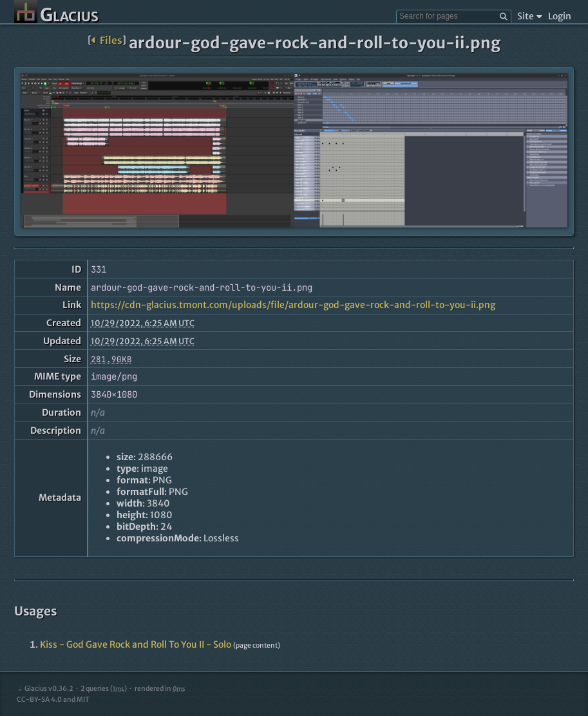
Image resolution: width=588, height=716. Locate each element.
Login (560, 16)
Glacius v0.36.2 (45, 689)
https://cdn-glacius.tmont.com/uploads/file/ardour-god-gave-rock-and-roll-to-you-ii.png (293, 305)
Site (530, 16)
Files (107, 40)
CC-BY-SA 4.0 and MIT (53, 700)
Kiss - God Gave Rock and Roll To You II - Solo (136, 644)
